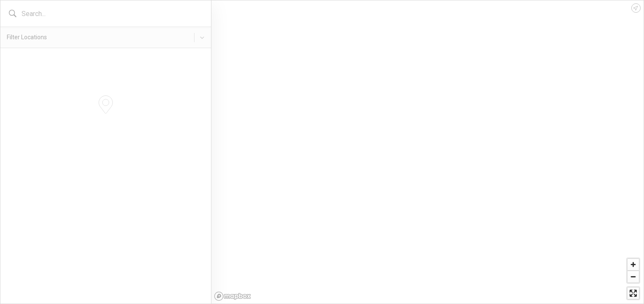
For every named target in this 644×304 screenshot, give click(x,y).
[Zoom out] (633, 277)
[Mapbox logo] (233, 296)
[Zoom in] (633, 265)
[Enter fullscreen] (633, 293)
